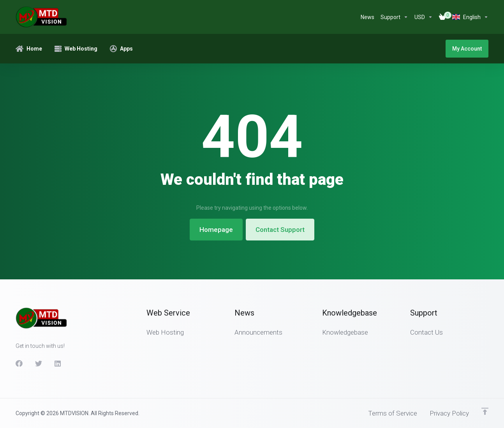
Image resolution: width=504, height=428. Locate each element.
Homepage (216, 230)
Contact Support (280, 230)
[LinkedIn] (58, 363)
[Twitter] (39, 363)
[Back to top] (485, 411)
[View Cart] (442, 17)
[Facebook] (19, 363)
